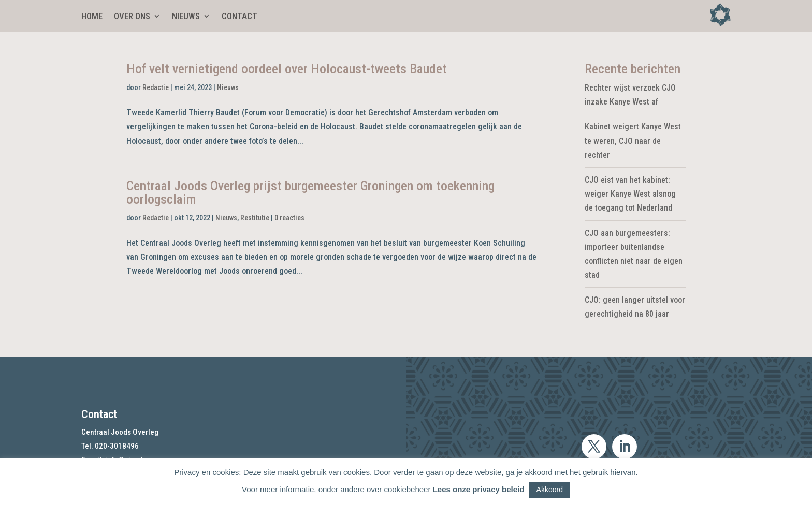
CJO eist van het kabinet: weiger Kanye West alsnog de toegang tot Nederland (630, 194)
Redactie (156, 87)
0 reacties (289, 218)
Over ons (132, 17)
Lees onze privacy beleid (479, 489)
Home (92, 17)
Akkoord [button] (550, 490)
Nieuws (186, 17)
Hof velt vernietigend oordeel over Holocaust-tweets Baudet (287, 69)
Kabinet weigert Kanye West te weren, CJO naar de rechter (633, 140)
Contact (240, 17)
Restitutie (255, 218)
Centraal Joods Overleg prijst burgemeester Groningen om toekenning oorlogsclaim (310, 192)
